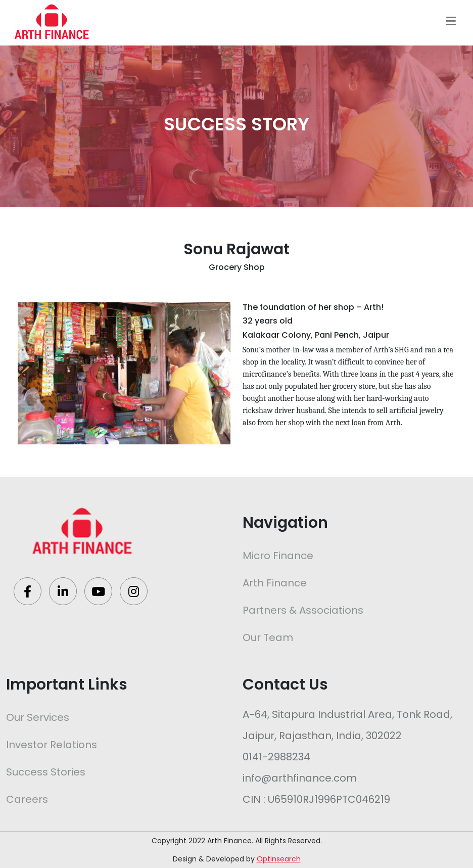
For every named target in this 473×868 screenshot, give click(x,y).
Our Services (38, 717)
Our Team (268, 637)
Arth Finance (275, 583)
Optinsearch (279, 859)
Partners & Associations (303, 610)
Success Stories (46, 772)
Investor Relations (52, 745)
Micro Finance (278, 556)
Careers (27, 799)
